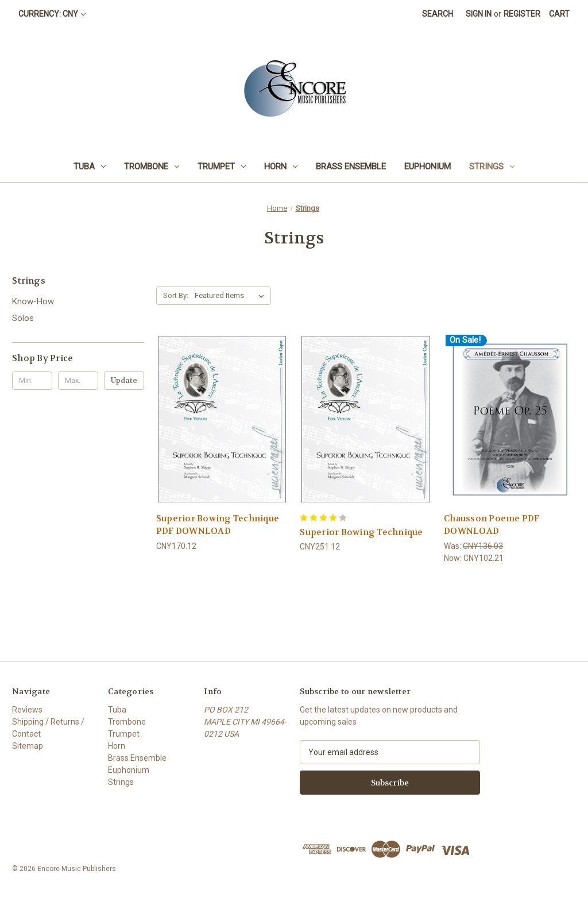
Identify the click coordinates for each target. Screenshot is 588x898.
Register (522, 14)
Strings (492, 167)
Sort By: (176, 295)
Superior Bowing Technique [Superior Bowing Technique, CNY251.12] (361, 532)
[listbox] (232, 296)
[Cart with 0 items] (559, 14)
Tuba (90, 167)
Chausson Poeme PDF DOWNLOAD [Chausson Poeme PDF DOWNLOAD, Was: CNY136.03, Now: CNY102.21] (492, 525)
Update (124, 380)
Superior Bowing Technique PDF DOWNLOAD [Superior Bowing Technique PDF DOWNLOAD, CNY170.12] (218, 525)
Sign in (479, 14)
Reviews (27, 710)
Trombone (152, 167)
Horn (281, 167)
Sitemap (28, 746)
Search (438, 14)
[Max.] (78, 381)
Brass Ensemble (351, 167)
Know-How (33, 301)
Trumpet (222, 167)
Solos (23, 318)
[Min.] (32, 381)
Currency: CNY (52, 14)
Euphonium (428, 167)
